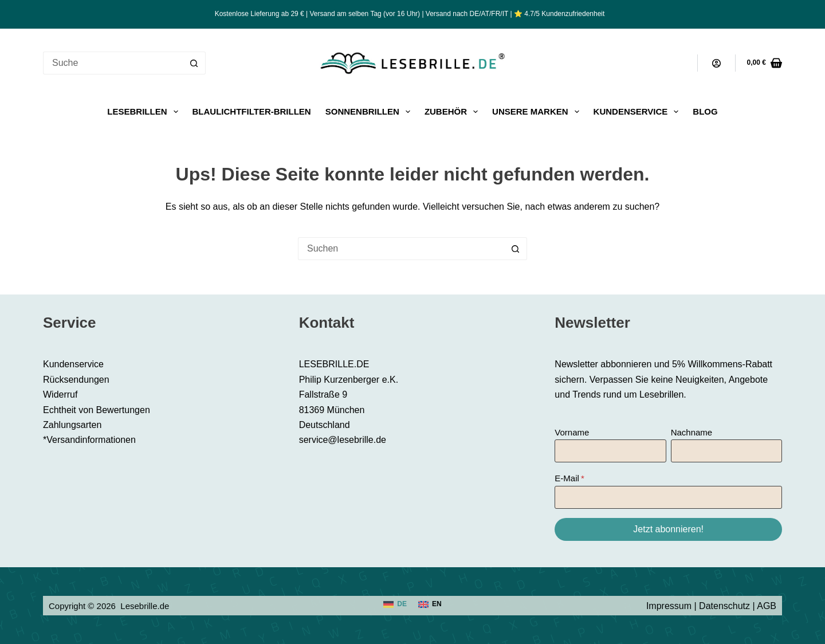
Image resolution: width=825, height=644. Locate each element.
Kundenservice (639, 112)
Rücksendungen (76, 380)
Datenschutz (724, 606)
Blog (705, 111)
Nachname (692, 432)
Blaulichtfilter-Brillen (252, 111)
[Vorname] (610, 451)
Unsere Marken (538, 112)
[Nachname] (726, 451)
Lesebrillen (145, 112)
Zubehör (453, 112)
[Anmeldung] (716, 63)
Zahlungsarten (72, 425)
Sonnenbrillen (370, 112)
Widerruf (60, 394)
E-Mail (567, 478)
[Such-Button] (194, 63)
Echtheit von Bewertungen (97, 410)
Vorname (572, 432)
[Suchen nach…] (113, 63)
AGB (767, 606)
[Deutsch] (395, 604)
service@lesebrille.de (343, 440)
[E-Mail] (668, 497)
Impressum (669, 606)
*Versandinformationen (89, 440)
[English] (430, 604)
